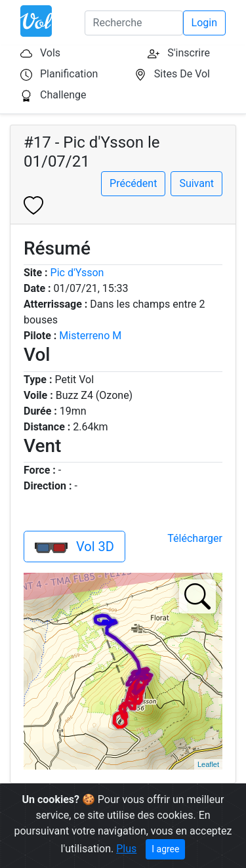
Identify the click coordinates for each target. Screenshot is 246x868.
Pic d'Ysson (77, 273)
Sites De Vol (182, 74)
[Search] (134, 23)
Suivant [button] (196, 183)
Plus (126, 849)
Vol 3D (74, 547)
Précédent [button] (133, 183)
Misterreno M (90, 336)
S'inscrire (189, 53)
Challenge (63, 95)
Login (204, 23)
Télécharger (195, 538)
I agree (165, 849)
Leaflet (208, 764)
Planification (69, 74)
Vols (50, 53)
